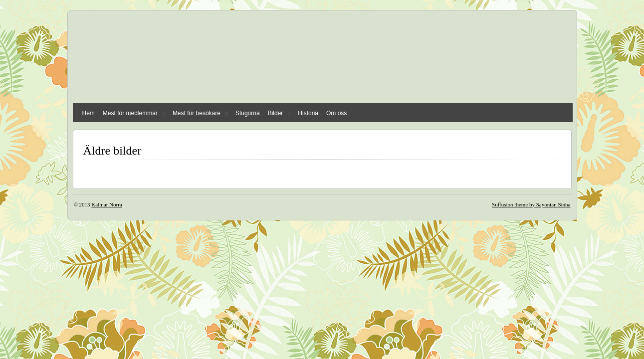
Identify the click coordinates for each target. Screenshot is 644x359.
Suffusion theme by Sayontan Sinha (531, 204)
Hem (89, 113)
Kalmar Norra (107, 204)
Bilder (280, 115)
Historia (308, 113)
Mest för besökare (201, 115)
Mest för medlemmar (134, 115)
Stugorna (248, 113)
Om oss (336, 113)
